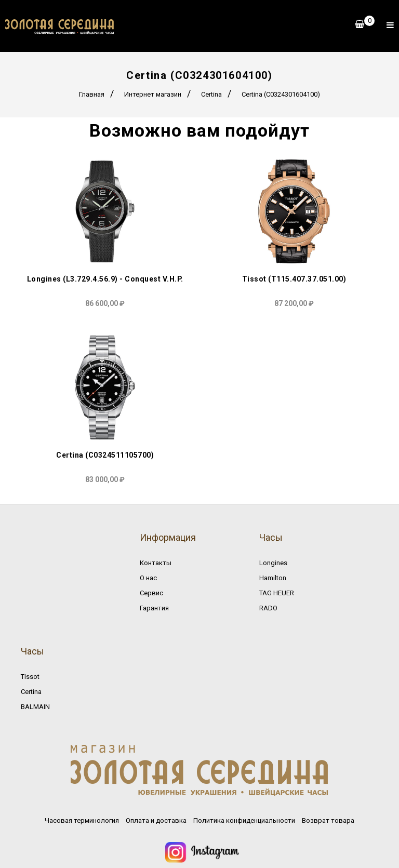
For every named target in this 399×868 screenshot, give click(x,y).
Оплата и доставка (156, 820)
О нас (148, 578)
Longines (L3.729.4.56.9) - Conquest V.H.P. (105, 279)
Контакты (156, 563)
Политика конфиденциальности (244, 820)
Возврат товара (328, 820)
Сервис (151, 593)
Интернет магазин (153, 94)
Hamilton (273, 578)
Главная (92, 94)
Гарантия (154, 608)
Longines (273, 563)
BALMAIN (35, 707)
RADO (268, 608)
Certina (211, 94)
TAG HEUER (277, 593)
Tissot (30, 677)
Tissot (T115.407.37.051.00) (294, 279)
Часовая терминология (82, 820)
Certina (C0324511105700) (105, 455)
